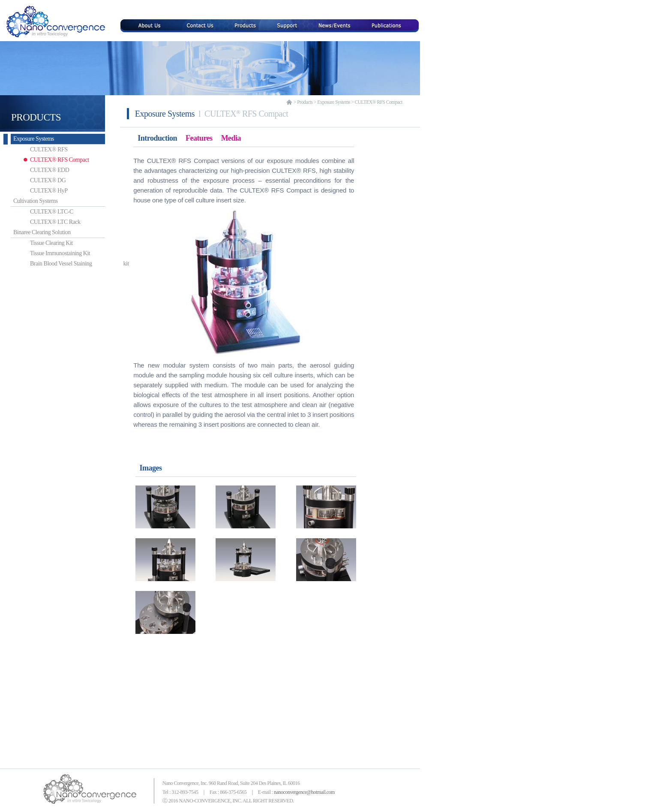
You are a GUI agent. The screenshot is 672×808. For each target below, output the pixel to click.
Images (151, 468)
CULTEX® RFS (34, 149)
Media (231, 138)
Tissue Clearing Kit (36, 243)
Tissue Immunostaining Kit (45, 253)
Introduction (157, 138)
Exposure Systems (32, 139)
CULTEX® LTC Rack (40, 222)
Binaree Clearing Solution (41, 232)
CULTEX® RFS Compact (45, 160)
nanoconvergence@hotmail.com (304, 792)
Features (199, 138)
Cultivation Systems (34, 201)
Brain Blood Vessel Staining (52, 264)
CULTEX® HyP (34, 191)
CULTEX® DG (33, 180)
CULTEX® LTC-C (37, 212)
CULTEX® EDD (34, 170)
